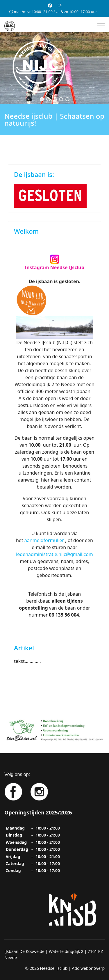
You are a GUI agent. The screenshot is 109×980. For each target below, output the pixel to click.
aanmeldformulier (44, 540)
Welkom (26, 231)
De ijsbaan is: (34, 174)
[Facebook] (50, 5)
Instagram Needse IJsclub (54, 267)
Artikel (24, 648)
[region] (54, 68)
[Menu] (101, 26)
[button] (42, 99)
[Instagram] (60, 5)
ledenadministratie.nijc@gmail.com (54, 554)
